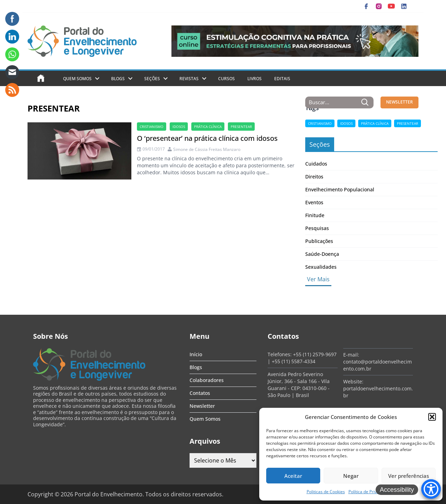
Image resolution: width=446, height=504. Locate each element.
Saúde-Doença (322, 254)
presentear (241, 127)
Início (196, 354)
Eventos (314, 202)
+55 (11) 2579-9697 (315, 354)
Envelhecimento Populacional (340, 189)
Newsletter (202, 406)
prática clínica (208, 127)
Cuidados (316, 164)
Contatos (200, 393)
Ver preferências (409, 476)
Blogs (118, 79)
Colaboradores (207, 380)
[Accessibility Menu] (431, 489)
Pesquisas (317, 228)
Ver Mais (318, 279)
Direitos (314, 177)
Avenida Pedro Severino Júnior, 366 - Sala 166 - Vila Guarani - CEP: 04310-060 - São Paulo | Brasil (299, 385)
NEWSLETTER (399, 102)
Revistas (189, 79)
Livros (255, 79)
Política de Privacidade (370, 492)
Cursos (226, 79)
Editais (282, 79)
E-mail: (351, 355)
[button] (432, 417)
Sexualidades (321, 267)
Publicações (319, 241)
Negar (351, 476)
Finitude (315, 215)
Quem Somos (77, 79)
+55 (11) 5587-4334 (294, 361)
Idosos (179, 127)
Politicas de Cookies (326, 492)
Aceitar (293, 476)
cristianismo (152, 127)
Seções (152, 79)
